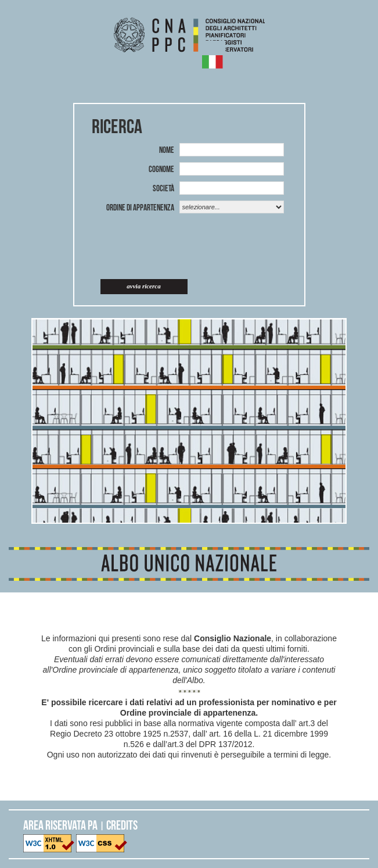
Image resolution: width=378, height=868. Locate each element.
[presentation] (192, 248)
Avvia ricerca (143, 286)
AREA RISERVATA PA (60, 825)
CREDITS (122, 825)
